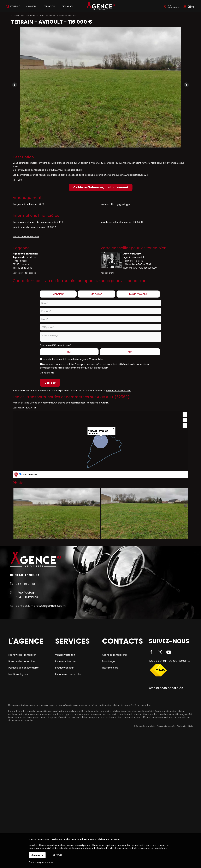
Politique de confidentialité (119, 391)
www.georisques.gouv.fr (135, 175)
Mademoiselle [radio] (138, 294)
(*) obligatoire (47, 373)
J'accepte (37, 855)
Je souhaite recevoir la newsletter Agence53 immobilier (73, 359)
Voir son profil (107, 273)
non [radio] (130, 352)
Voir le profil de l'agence (24, 273)
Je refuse (58, 855)
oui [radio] (69, 352)
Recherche (13, 6)
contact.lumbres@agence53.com (41, 606)
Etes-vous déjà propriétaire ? (56, 345)
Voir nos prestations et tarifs (26, 237)
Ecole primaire (25, 475)
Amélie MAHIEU (132, 254)
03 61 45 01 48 (25, 268)
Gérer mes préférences (41, 862)
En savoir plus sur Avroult (24, 408)
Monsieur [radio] (58, 294)
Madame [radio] (97, 294)
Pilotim (191, 726)
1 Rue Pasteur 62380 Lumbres (27, 595)
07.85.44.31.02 (144, 264)
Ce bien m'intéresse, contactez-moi (101, 187)
